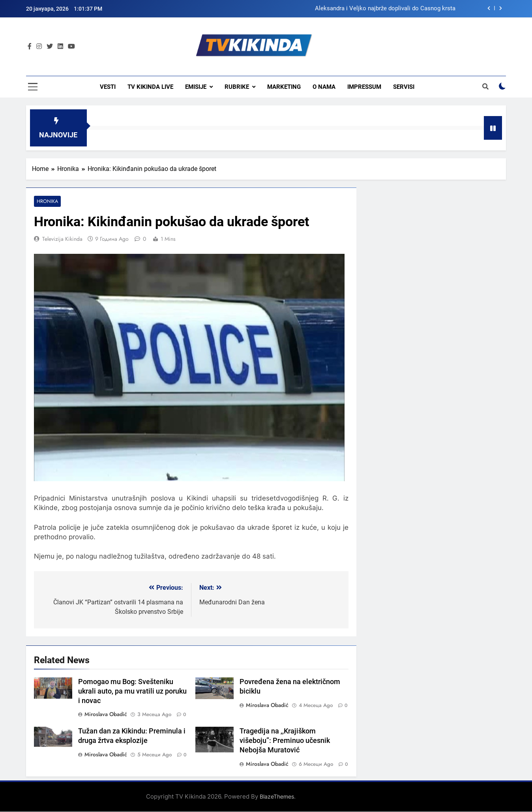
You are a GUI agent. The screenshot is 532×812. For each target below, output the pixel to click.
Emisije (196, 87)
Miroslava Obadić (106, 714)
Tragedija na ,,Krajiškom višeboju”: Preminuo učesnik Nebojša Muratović (285, 741)
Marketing (284, 87)
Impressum (364, 87)
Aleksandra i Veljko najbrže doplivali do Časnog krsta (385, 9)
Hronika (47, 202)
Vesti (108, 87)
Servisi (404, 87)
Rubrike (237, 87)
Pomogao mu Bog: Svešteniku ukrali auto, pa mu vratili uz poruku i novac (132, 691)
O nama (324, 87)
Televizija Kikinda (62, 239)
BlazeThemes (277, 797)
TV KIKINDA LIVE (150, 87)
